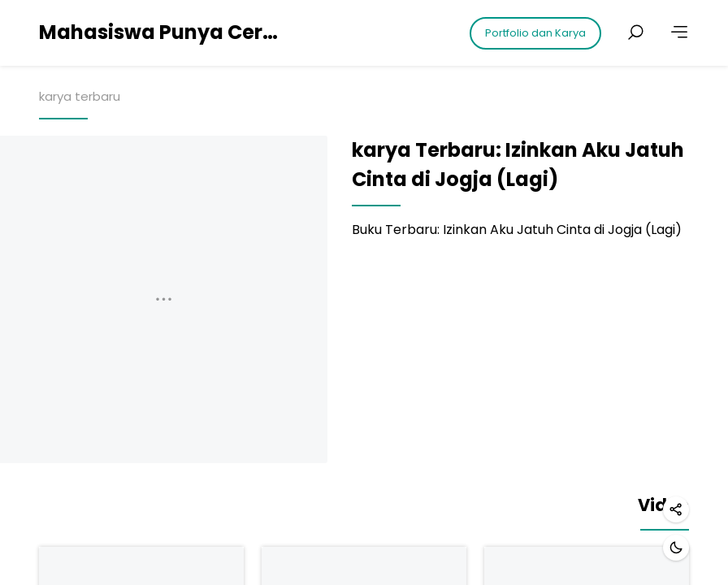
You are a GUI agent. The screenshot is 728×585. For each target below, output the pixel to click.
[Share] (676, 509)
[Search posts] (635, 32)
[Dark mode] (676, 548)
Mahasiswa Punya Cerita (161, 32)
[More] (679, 32)
